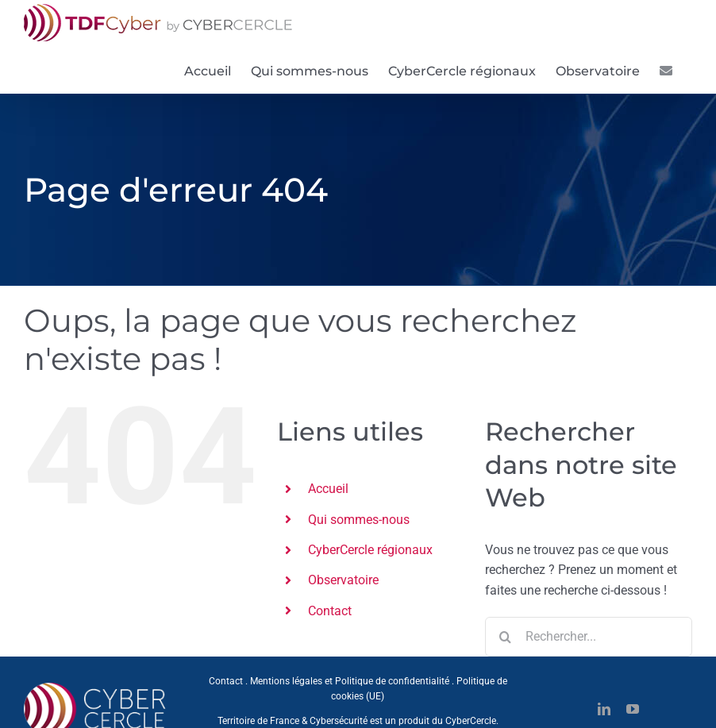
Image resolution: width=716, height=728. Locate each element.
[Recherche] (505, 637)
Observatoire (343, 580)
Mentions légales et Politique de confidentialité (350, 681)
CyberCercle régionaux (370, 550)
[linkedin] (604, 709)
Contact (330, 611)
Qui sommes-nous (359, 520)
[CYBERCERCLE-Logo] (97, 688)
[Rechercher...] (589, 637)
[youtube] (633, 709)
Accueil (328, 489)
